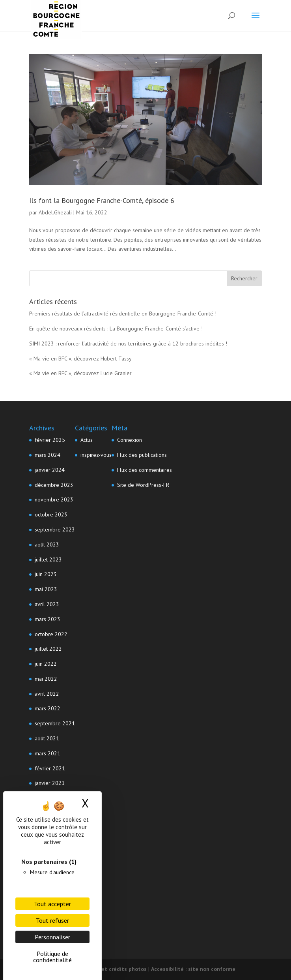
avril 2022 (47, 694)
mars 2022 (48, 708)
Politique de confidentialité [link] (52, 957)
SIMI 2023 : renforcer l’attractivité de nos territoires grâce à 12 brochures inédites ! (128, 344)
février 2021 (50, 768)
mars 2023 (48, 619)
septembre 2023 (55, 529)
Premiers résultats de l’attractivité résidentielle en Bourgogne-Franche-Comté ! (123, 314)
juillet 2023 (48, 559)
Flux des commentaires (145, 470)
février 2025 (50, 440)
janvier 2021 (50, 783)
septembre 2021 (55, 723)
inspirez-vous (96, 455)
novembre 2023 (54, 499)
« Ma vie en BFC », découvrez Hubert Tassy (80, 359)
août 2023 (47, 544)
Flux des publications (142, 455)
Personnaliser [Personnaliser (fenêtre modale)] (52, 937)
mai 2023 (46, 589)
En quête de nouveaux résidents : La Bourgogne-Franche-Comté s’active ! (116, 329)
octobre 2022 (51, 634)
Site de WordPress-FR (143, 485)
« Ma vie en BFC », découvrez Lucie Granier (80, 373)
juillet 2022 (48, 649)
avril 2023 (47, 604)
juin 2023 (46, 574)
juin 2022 (46, 664)
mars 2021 (48, 753)
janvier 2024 (50, 470)
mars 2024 (48, 455)
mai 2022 (46, 679)
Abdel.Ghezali (55, 212)
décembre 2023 (54, 485)
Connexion (130, 440)
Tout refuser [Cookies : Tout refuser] (52, 920)
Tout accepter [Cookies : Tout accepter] (52, 904)
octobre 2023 (51, 514)
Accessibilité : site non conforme (193, 969)
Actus (87, 440)
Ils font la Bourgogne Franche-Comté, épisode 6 (102, 200)
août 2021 (47, 738)
